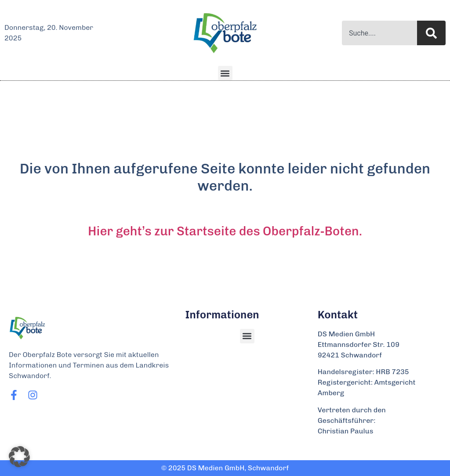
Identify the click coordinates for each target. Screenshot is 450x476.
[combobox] (379, 33)
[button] (225, 73)
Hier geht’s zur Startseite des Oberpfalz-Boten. (225, 231)
